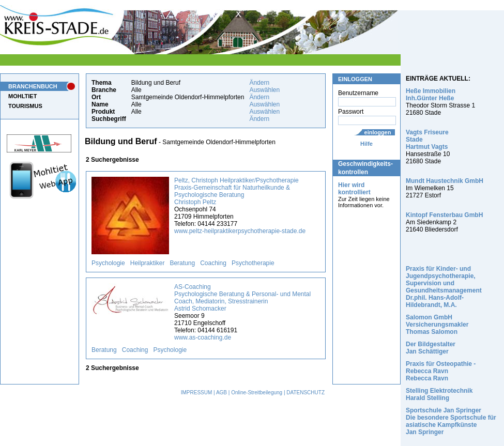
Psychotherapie (253, 263)
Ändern (259, 83)
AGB (222, 393)
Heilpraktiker (148, 263)
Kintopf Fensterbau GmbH (444, 215)
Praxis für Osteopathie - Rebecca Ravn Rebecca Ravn (441, 371)
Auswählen (264, 90)
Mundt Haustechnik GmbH (445, 181)
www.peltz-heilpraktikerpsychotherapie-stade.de (240, 231)
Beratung (182, 263)
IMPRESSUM (197, 393)
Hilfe (366, 144)
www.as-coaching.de (203, 337)
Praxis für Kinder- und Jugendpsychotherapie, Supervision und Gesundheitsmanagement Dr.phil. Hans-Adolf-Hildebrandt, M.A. (444, 287)
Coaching (213, 263)
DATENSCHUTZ (306, 393)
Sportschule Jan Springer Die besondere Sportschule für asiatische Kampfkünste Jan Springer (451, 421)
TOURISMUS (25, 106)
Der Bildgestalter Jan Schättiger (431, 348)
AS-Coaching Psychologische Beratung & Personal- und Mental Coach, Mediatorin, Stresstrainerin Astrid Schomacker (242, 298)
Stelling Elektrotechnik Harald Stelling (439, 394)
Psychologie (108, 263)
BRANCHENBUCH (33, 86)
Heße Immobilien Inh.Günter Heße (431, 95)
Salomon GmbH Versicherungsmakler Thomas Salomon (437, 325)
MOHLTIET (22, 96)
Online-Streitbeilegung (257, 393)
